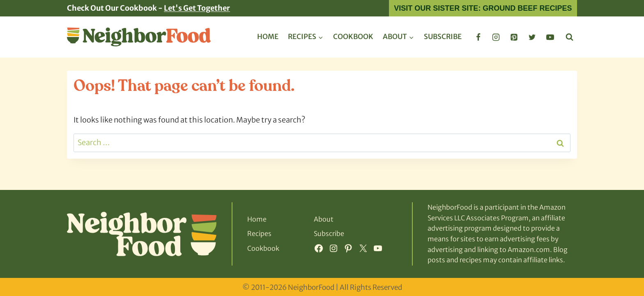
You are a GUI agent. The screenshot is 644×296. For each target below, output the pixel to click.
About (324, 219)
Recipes (259, 234)
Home (268, 37)
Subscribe (443, 37)
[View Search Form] (569, 37)
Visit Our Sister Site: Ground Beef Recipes (483, 8)
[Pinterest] (514, 37)
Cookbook (353, 37)
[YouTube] (550, 37)
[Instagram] (496, 37)
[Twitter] (532, 37)
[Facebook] (478, 37)
